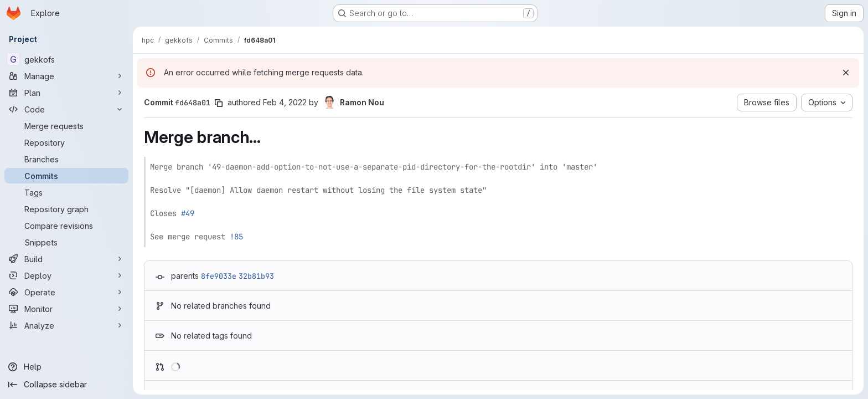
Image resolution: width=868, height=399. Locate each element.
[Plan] (66, 93)
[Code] (66, 109)
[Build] (66, 259)
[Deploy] (66, 275)
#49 (188, 213)
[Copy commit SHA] (219, 103)
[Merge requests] (66, 126)
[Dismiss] (846, 73)
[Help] (66, 367)
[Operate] (66, 292)
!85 (236, 237)
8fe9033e (219, 276)
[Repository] (66, 142)
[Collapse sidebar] (66, 385)
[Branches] (66, 159)
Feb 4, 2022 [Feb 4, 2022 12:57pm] (285, 102)
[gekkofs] (66, 59)
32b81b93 (256, 276)
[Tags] (66, 192)
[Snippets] (66, 242)
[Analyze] (66, 325)
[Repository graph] (66, 209)
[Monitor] (66, 309)
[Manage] (66, 76)
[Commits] (66, 176)
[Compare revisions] (66, 226)
